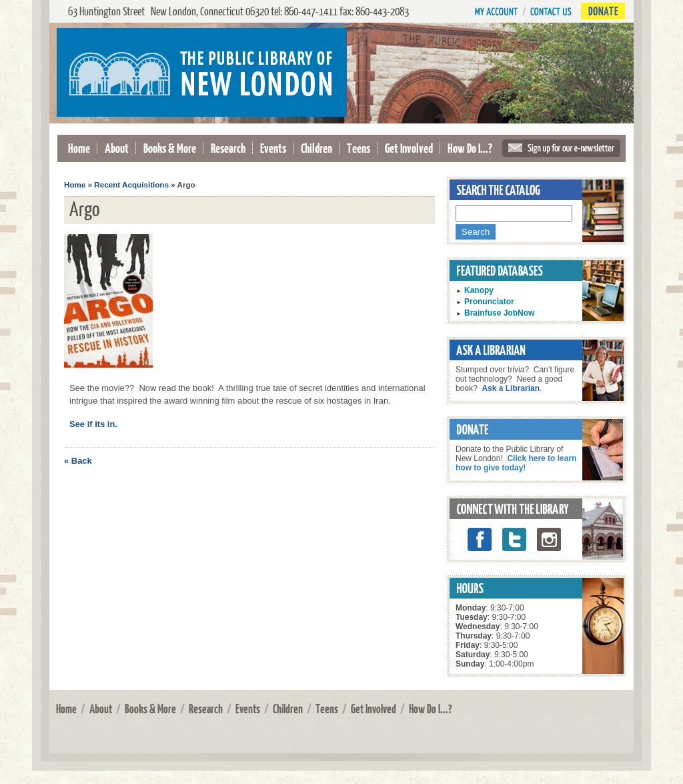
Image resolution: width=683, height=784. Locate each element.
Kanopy (479, 290)
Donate (603, 11)
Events (273, 148)
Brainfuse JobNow (499, 313)
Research (228, 148)
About (117, 148)
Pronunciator (489, 302)
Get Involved (409, 148)
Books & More (170, 148)
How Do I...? (470, 148)
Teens (359, 148)
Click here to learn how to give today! (516, 463)
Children (316, 148)
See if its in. (93, 424)
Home (79, 148)
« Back (78, 461)
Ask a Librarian (511, 388)
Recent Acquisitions (131, 184)
